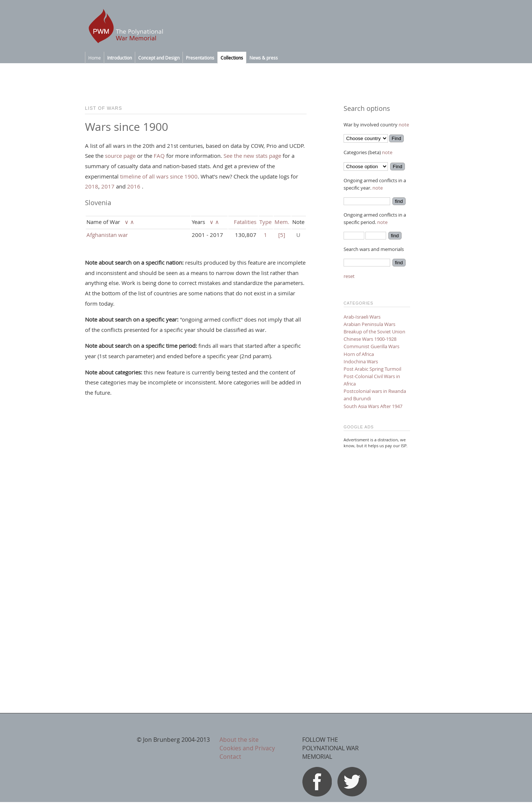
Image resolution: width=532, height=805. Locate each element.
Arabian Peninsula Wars (369, 324)
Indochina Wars (361, 361)
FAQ (159, 156)
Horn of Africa (359, 354)
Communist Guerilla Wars (371, 346)
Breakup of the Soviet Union (374, 332)
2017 (108, 186)
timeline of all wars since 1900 (159, 176)
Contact (230, 757)
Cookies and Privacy (247, 748)
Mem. (282, 222)
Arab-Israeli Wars (362, 317)
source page (120, 156)
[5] (282, 235)
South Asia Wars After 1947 (373, 406)
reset (349, 276)
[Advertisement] (377, 565)
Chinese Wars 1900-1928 (370, 339)
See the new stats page (252, 156)
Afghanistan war (107, 235)
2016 (134, 186)
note (404, 125)
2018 (92, 186)
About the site (239, 740)
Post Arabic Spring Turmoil (372, 369)
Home (95, 58)
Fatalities (245, 222)
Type (265, 222)
